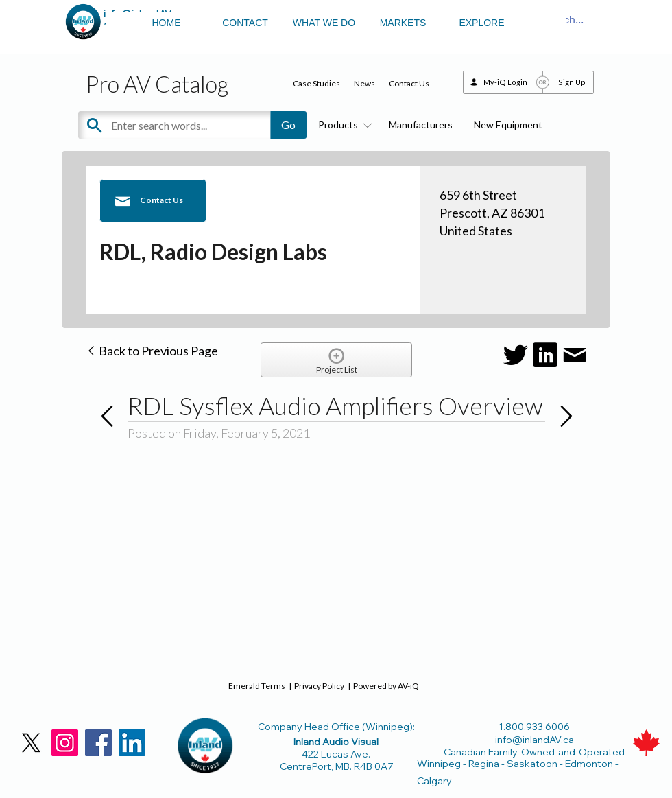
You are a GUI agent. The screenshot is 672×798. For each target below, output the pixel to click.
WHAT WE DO (324, 23)
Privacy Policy (319, 686)
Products (343, 125)
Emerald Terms (257, 686)
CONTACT (245, 23)
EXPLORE (481, 23)
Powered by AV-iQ (386, 686)
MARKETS (403, 23)
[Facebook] (98, 743)
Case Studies (316, 83)
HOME (167, 23)
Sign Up (572, 82)
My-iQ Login (505, 82)
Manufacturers (421, 125)
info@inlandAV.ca (535, 740)
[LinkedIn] (132, 743)
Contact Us (409, 83)
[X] (31, 743)
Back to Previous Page (152, 351)
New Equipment (508, 125)
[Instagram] (65, 743)
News (364, 83)
